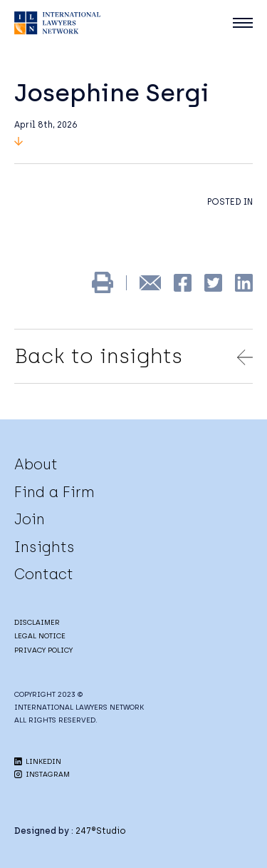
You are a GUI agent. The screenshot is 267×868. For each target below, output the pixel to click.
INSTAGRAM (42, 774)
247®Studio (101, 831)
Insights (44, 547)
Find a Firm (54, 492)
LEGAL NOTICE (40, 636)
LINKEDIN (38, 761)
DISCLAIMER (37, 622)
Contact (44, 574)
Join (30, 519)
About (36, 464)
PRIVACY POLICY (43, 650)
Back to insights (133, 356)
